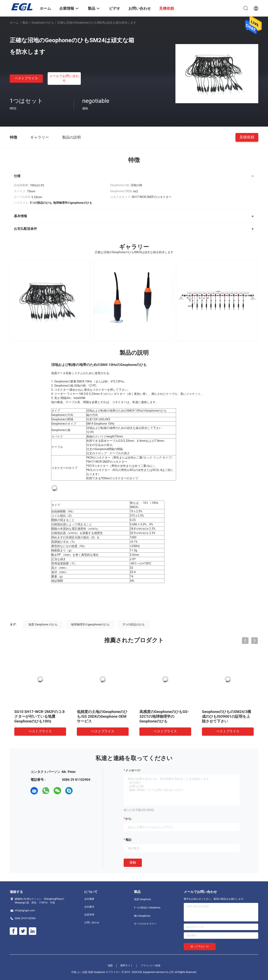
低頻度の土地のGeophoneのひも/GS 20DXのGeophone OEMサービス (102, 716)
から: (129, 819)
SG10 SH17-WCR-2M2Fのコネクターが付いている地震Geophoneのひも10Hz (40, 716)
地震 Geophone (142, 899)
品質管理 (89, 915)
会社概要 (89, 899)
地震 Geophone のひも (43, 624)
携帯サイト (127, 966)
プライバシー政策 (151, 966)
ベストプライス (26, 78)
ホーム (14, 23)
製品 (25, 23)
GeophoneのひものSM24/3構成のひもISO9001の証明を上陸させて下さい (226, 716)
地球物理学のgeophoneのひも (90, 624)
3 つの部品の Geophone (147, 908)
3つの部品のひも (134, 624)
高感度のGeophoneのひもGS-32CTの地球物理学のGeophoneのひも (164, 716)
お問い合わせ (92, 922)
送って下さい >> (200, 946)
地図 (110, 966)
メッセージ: (133, 770)
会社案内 (89, 907)
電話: (129, 840)
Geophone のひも (43, 23)
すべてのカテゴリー (145, 924)
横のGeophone (142, 916)
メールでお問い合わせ (64, 78)
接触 (133, 862)
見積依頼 (247, 137)
